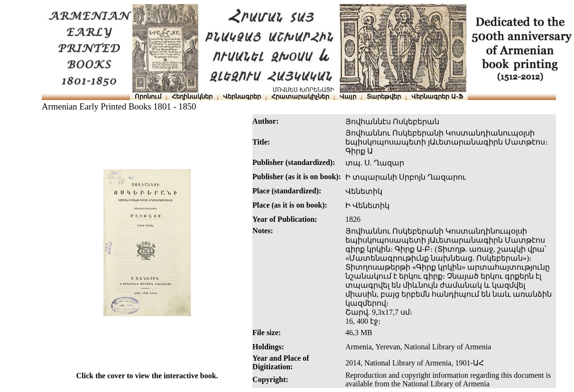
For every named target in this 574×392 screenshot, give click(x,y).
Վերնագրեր (242, 96)
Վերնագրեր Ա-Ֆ (437, 96)
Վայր (348, 96)
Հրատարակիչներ (300, 96)
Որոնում (148, 96)
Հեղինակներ (192, 96)
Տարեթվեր (384, 96)
